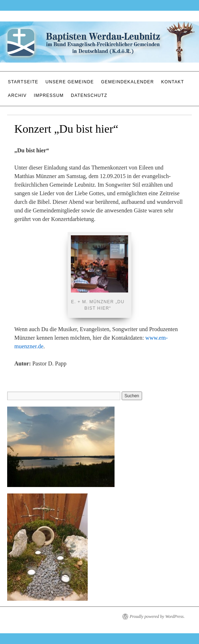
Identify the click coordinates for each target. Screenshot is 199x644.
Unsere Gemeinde (70, 82)
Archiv (17, 95)
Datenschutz (89, 95)
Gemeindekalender (127, 82)
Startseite (23, 82)
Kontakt (173, 82)
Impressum (49, 95)
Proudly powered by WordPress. (157, 616)
